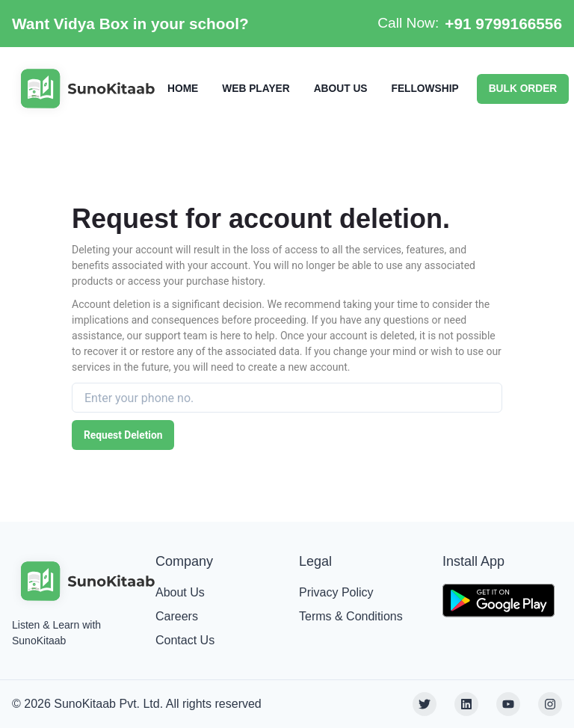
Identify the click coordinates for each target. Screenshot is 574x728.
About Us (180, 592)
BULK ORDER (523, 89)
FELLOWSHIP (425, 89)
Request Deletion (123, 435)
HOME (183, 89)
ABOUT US (341, 89)
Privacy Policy (336, 592)
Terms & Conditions (351, 616)
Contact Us (185, 640)
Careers (177, 616)
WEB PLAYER (256, 89)
